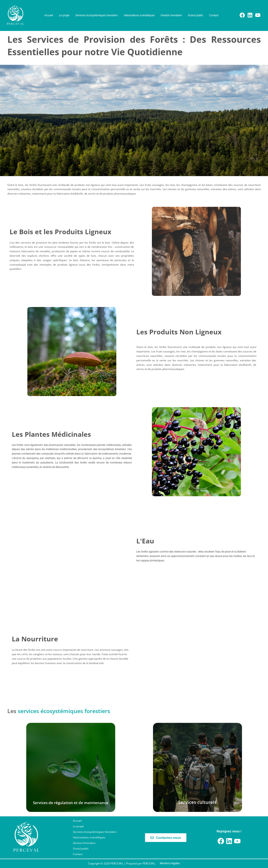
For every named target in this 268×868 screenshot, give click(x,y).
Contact (178, 20)
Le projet (70, 11)
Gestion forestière (204, 11)
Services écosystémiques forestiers (111, 11)
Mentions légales (170, 863)
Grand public (88, 20)
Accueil (51, 11)
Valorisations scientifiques (164, 11)
